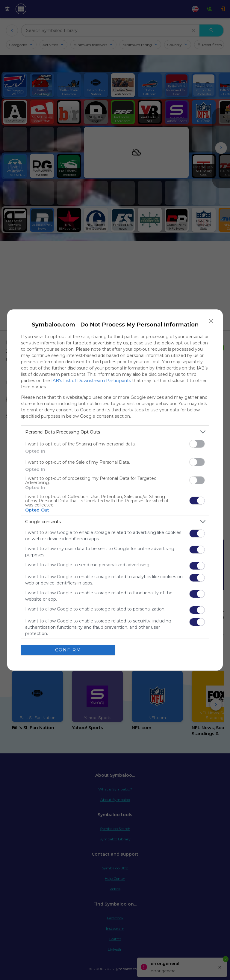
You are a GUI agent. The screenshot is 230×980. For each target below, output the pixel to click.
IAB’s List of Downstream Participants (91, 381)
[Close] (211, 321)
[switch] (197, 444)
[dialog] (115, 490)
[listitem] (115, 432)
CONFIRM (68, 650)
